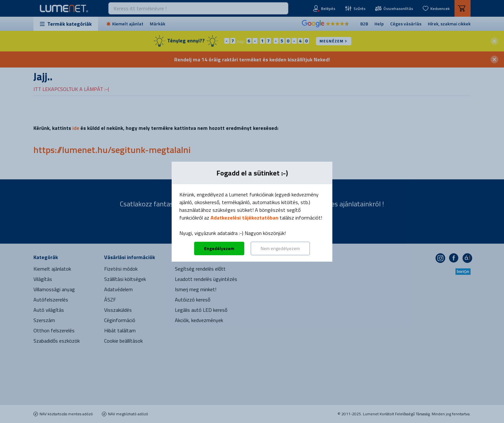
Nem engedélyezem (280, 248)
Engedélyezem (219, 248)
